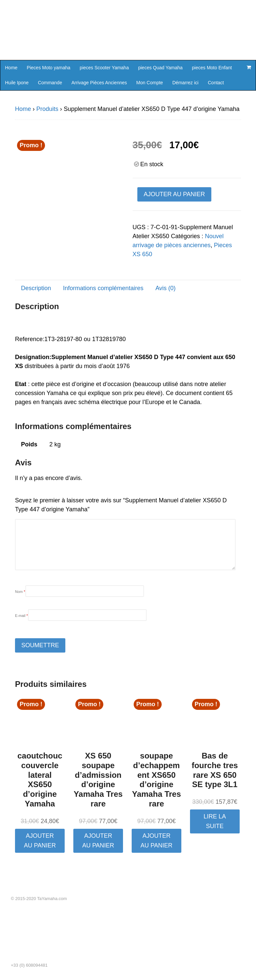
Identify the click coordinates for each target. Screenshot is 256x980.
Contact (216, 83)
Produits (47, 109)
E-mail (21, 616)
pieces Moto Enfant (212, 68)
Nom (20, 592)
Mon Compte (150, 83)
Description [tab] (36, 288)
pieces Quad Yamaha (160, 68)
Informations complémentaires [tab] (103, 288)
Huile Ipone (17, 83)
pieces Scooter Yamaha (104, 68)
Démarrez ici (185, 83)
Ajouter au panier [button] (40, 841)
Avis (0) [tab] (165, 288)
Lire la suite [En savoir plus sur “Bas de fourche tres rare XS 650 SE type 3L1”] (215, 821)
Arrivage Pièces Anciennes (99, 83)
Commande (50, 83)
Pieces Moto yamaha (48, 68)
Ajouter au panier (174, 194)
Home (11, 68)
